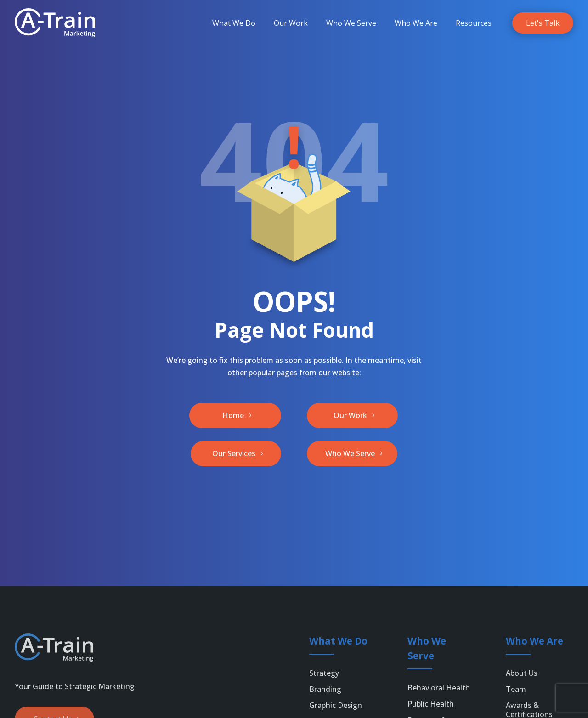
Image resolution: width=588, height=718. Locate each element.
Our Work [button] (350, 415)
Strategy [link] (324, 673)
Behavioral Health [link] (439, 688)
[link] (55, 23)
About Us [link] (522, 673)
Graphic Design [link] (336, 705)
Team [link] (516, 689)
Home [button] (233, 415)
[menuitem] (234, 23)
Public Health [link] (431, 704)
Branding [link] (325, 689)
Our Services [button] (234, 453)
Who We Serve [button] (350, 453)
